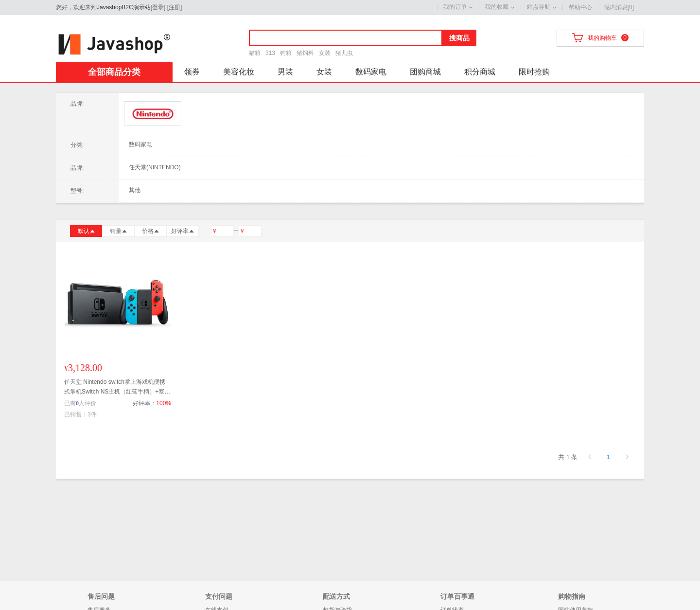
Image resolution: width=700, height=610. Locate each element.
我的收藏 (497, 7)
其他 (135, 190)
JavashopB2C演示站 (124, 7)
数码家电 (371, 72)
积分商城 (480, 72)
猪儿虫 (344, 53)
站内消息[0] (619, 7)
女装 (325, 53)
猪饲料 (305, 53)
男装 (285, 72)
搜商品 (459, 38)
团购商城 (425, 72)
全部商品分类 (114, 72)
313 (270, 53)
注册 (175, 7)
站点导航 (539, 7)
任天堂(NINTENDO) (155, 167)
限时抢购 (534, 72)
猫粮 (255, 53)
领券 (192, 72)
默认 (87, 231)
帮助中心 (580, 7)
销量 (119, 231)
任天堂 (153, 114)
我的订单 (455, 7)
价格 (151, 231)
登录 (158, 7)
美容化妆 (239, 72)
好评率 (183, 231)
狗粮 (286, 53)
